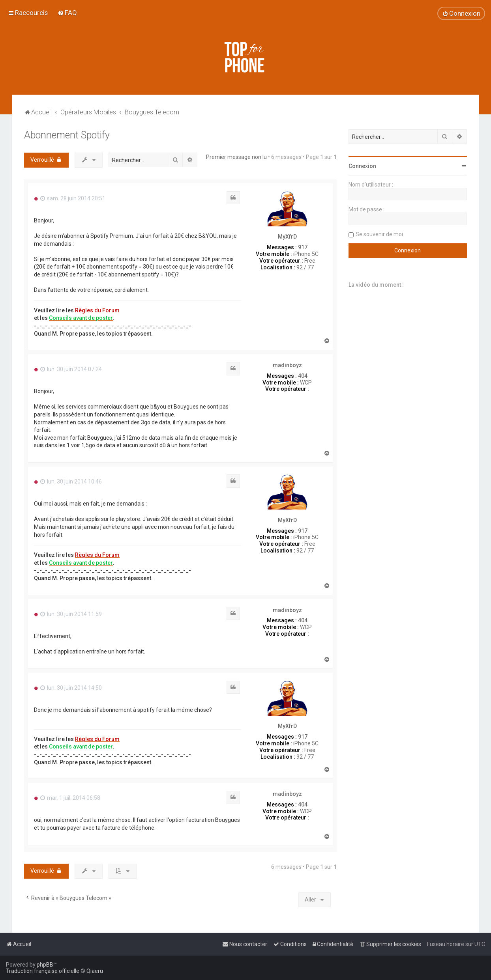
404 (303, 376)
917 (303, 247)
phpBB (45, 965)
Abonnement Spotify (67, 135)
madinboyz (287, 365)
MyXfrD (287, 237)
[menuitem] (67, 13)
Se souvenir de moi (379, 234)
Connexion (362, 166)
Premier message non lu (236, 157)
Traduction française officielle (43, 971)
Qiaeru (95, 971)
